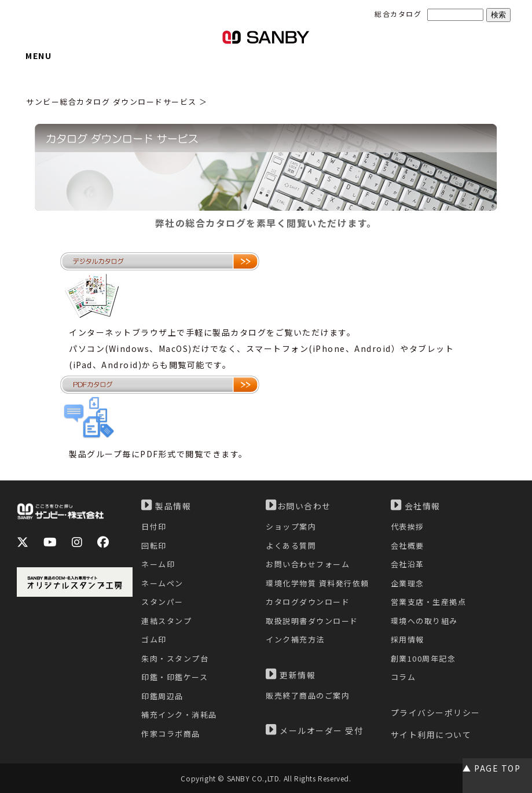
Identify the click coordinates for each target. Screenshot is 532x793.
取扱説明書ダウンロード (312, 621)
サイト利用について (431, 735)
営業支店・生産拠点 (429, 602)
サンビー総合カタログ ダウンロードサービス (111, 102)
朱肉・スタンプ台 (175, 658)
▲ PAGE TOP (491, 768)
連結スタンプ (166, 621)
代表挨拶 (408, 526)
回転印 (154, 546)
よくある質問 (291, 546)
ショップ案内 (291, 526)
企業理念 (408, 583)
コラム (403, 677)
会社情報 (416, 505)
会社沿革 (408, 564)
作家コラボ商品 (171, 734)
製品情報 (166, 505)
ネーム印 (158, 564)
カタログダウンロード (308, 602)
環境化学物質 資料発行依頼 (318, 583)
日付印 (154, 526)
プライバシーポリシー (436, 713)
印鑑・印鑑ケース (175, 677)
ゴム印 (154, 639)
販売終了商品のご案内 (308, 695)
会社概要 (408, 546)
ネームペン (162, 583)
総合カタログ (398, 14)
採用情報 (408, 639)
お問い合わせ (298, 505)
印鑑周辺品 (162, 696)
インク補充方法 (295, 639)
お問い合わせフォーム (308, 564)
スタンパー (162, 602)
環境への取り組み (424, 621)
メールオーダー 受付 (314, 730)
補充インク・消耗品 (179, 715)
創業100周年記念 (423, 658)
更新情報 (291, 674)
